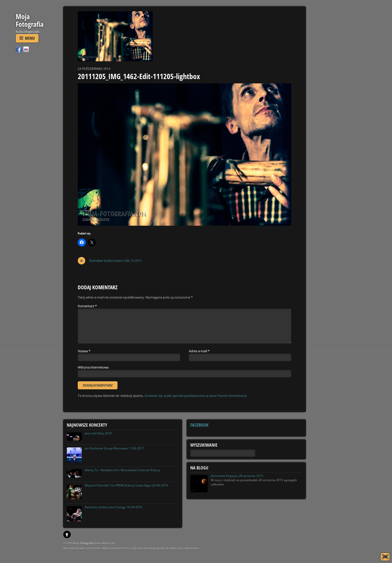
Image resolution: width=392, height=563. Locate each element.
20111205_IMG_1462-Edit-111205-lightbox (139, 76)
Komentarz (87, 306)
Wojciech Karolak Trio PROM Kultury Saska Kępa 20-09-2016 (126, 485)
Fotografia (87, 543)
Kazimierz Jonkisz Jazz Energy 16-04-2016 (113, 507)
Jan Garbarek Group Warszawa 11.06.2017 (114, 448)
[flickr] (26, 49)
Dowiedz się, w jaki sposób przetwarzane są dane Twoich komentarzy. (196, 396)
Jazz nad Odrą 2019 (98, 433)
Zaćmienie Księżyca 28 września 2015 (237, 476)
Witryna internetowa (93, 367)
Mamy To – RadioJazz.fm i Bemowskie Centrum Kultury (122, 470)
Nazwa (84, 351)
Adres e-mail (199, 351)
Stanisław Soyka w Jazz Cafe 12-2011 (110, 261)
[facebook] (19, 49)
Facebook (199, 425)
